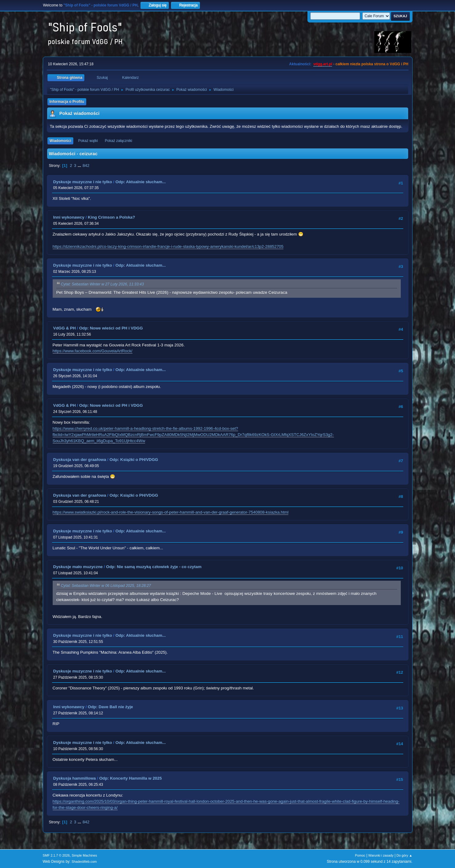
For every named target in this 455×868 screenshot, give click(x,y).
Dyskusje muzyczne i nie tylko (83, 182)
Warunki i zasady (381, 855)
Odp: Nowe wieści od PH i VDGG (111, 328)
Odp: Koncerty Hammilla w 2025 (130, 778)
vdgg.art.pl (323, 64)
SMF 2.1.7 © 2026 (56, 855)
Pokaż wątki (88, 141)
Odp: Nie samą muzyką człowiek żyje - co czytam (154, 567)
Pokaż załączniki (118, 141)
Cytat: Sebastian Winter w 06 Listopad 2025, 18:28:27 (106, 586)
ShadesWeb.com (84, 862)
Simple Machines (84, 855)
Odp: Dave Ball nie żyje (110, 707)
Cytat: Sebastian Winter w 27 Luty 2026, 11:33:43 (102, 285)
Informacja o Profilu (67, 102)
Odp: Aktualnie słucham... (141, 182)
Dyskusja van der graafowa (80, 460)
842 (86, 166)
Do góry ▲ (404, 855)
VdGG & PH (65, 328)
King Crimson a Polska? (111, 217)
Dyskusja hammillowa (75, 778)
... (80, 166)
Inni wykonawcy (69, 217)
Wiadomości (60, 141)
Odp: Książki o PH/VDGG (134, 460)
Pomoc (360, 855)
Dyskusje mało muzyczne (78, 567)
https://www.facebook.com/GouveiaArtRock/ (93, 351)
